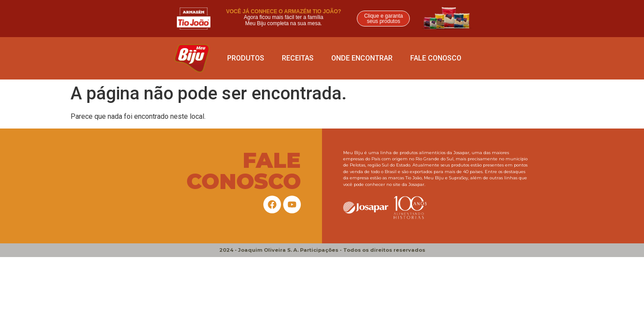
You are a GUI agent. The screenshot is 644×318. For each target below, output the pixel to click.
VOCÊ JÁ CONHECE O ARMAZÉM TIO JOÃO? (283, 11)
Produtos (246, 58)
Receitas (298, 58)
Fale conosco (436, 58)
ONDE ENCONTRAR (362, 58)
